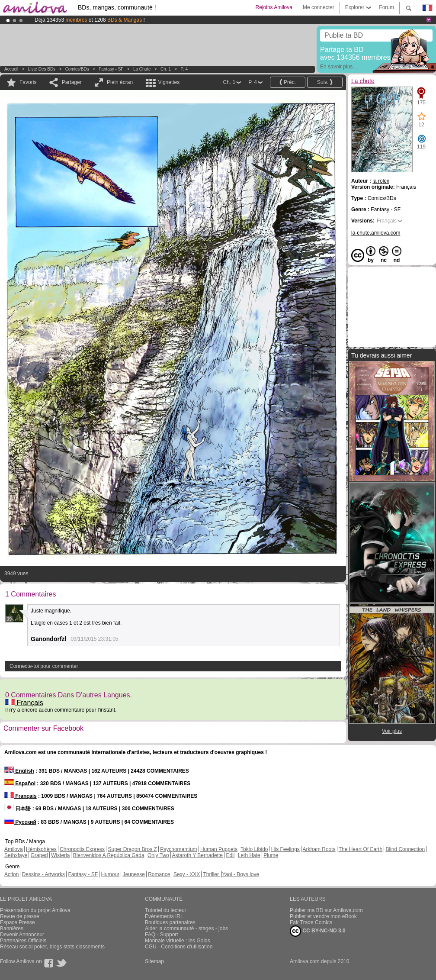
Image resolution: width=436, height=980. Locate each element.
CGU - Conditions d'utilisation (179, 947)
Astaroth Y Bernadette (197, 855)
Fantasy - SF (111, 69)
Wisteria (60, 855)
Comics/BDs (77, 69)
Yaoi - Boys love (240, 874)
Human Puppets (219, 849)
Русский (20, 822)
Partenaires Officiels (23, 941)
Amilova (14, 849)
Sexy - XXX (187, 874)
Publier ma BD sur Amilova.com (326, 910)
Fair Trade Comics (311, 922)
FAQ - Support (162, 935)
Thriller (212, 874)
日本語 (18, 809)
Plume (271, 855)
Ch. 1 (166, 69)
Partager (72, 82)
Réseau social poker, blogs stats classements (52, 947)
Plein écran (120, 82)
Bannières (12, 928)
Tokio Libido (254, 849)
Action (11, 874)
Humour (110, 874)
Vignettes (169, 82)
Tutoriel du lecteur (166, 910)
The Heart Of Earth (361, 849)
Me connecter (319, 7)
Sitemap (154, 961)
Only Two (158, 855)
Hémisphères (41, 849)
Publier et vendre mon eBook (323, 916)
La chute (142, 69)
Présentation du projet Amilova (35, 910)
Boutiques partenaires (170, 922)
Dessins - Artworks (43, 874)
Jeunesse (133, 874)
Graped (39, 855)
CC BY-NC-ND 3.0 (318, 931)
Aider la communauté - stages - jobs (186, 928)
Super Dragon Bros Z (132, 849)
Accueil (11, 69)
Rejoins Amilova (274, 7)
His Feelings (285, 849)
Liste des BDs (42, 69)
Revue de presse (20, 916)
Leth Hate (249, 855)
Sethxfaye (16, 855)
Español (20, 783)
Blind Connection (405, 849)
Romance (159, 874)
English (19, 771)
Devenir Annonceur (22, 935)
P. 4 (184, 69)
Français (24, 703)
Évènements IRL (164, 916)
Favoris (28, 82)
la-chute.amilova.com (376, 233)
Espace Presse (18, 922)
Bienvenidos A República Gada (109, 855)
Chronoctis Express (82, 849)
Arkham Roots (319, 849)
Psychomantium (178, 849)
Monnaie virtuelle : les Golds (178, 941)
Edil (230, 855)
